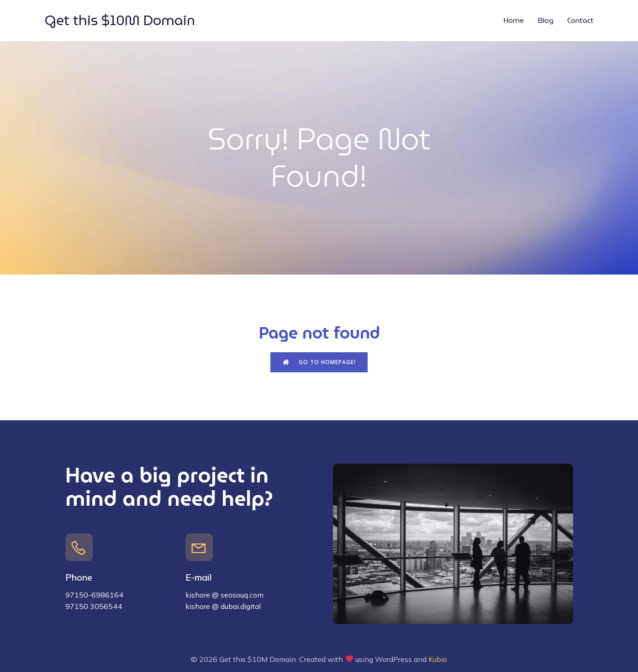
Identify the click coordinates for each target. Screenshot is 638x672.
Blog (546, 20)
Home (514, 20)
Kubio (438, 659)
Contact (580, 20)
